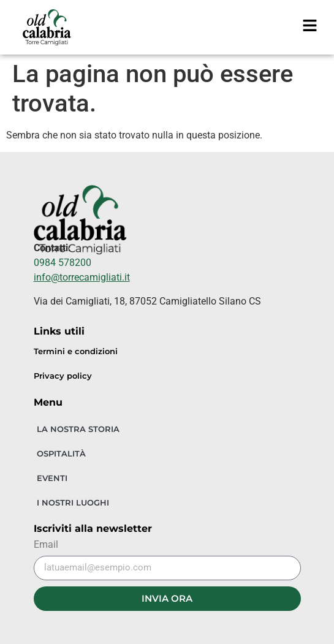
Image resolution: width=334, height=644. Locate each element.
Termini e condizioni (76, 351)
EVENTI (52, 478)
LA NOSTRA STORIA (78, 429)
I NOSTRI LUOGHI (73, 502)
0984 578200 (63, 263)
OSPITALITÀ (61, 453)
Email (46, 545)
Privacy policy (63, 376)
